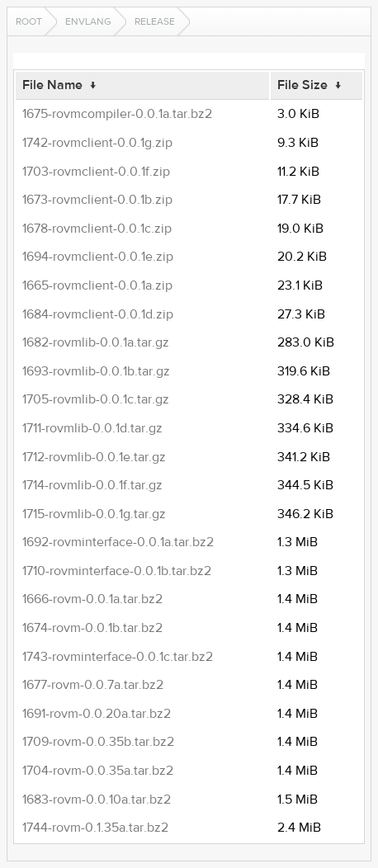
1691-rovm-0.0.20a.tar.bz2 (97, 714)
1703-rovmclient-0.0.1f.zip (96, 172)
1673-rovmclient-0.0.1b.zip (97, 200)
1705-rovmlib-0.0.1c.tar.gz (96, 399)
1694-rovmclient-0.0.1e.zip (98, 257)
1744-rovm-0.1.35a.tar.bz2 (95, 828)
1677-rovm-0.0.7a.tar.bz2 (93, 685)
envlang (88, 21)
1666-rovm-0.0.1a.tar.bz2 (92, 599)
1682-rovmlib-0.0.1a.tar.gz (96, 342)
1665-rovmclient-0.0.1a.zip (97, 285)
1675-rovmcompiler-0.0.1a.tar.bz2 (117, 114)
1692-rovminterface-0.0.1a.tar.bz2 (118, 542)
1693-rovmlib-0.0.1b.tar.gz (96, 371)
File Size (302, 85)
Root (29, 21)
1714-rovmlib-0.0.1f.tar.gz (92, 485)
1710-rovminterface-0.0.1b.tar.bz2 (117, 571)
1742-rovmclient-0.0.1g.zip (97, 143)
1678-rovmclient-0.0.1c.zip (97, 229)
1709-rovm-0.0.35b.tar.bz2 (98, 742)
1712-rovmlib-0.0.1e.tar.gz (94, 457)
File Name (52, 85)
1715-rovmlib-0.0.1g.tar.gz (94, 514)
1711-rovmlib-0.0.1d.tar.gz (92, 428)
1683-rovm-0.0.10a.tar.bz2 (97, 800)
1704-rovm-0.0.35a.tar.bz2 (98, 771)
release (155, 21)
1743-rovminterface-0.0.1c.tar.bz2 (118, 657)
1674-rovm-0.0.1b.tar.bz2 (92, 628)
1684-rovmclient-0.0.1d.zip (98, 314)
